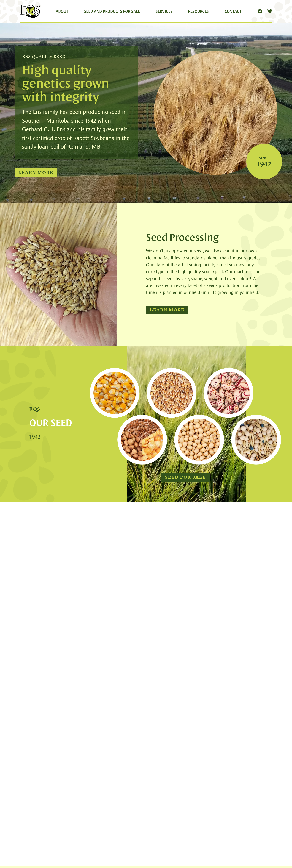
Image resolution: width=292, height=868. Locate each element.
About (62, 11)
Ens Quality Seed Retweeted (41, 671)
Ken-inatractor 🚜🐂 (48, 679)
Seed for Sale (185, 477)
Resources (198, 11)
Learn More (36, 173)
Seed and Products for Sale (112, 11)
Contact (233, 11)
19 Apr (96, 680)
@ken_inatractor (80, 680)
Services (164, 11)
